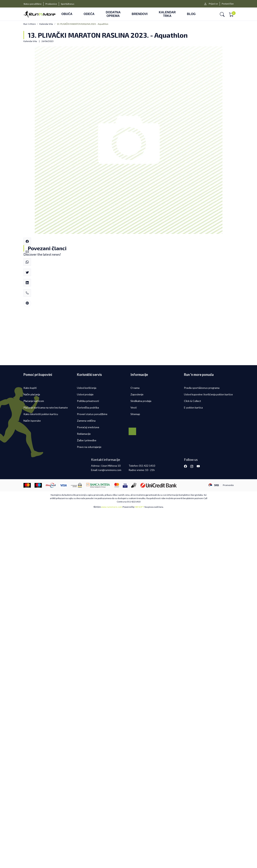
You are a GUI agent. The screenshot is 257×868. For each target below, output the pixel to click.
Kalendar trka (46, 24)
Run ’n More (30, 24)
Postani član (228, 4)
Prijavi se (213, 4)
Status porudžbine (32, 4)
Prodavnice (51, 4)
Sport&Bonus (68, 4)
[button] (222, 14)
